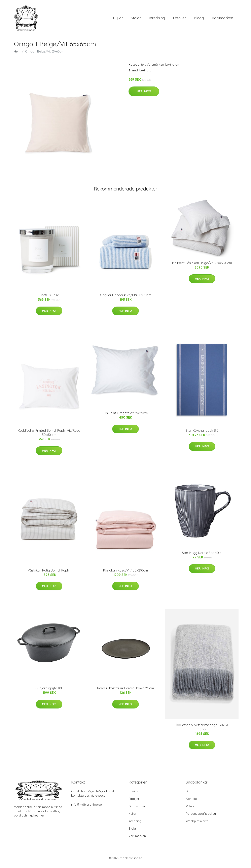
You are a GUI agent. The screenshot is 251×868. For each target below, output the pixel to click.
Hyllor (118, 19)
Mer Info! (144, 94)
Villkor (190, 809)
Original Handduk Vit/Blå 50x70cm (126, 298)
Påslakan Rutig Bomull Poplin (49, 573)
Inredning (157, 19)
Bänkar (134, 794)
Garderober (137, 809)
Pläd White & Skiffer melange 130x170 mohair (202, 730)
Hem (17, 54)
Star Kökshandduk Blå (202, 433)
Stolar (136, 19)
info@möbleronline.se (86, 808)
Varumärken (222, 19)
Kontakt (191, 802)
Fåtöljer (179, 19)
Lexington (172, 67)
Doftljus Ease (49, 298)
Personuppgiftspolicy (201, 817)
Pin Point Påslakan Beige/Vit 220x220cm (202, 266)
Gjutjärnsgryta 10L (49, 691)
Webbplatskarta (197, 824)
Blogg (199, 19)
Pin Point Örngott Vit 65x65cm (126, 416)
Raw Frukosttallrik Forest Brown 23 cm (125, 691)
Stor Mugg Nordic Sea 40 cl (202, 556)
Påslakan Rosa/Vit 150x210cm (125, 573)
